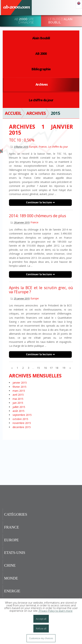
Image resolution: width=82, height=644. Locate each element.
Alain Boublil (41, 38)
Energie (12, 591)
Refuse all (41, 628)
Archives (42, 84)
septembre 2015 (22, 415)
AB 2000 (41, 54)
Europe (33, 147)
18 (57, 368)
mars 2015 (19, 391)
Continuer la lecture (39, 202)
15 (38, 368)
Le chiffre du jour (41, 100)
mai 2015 (18, 399)
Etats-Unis (15, 553)
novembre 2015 (22, 423)
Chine (10, 565)
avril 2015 (18, 395)
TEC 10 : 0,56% (22, 140)
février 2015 (19, 387)
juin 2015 (18, 403)
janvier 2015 (20, 383)
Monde (11, 578)
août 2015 (18, 411)
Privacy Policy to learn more (55, 611)
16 (45, 368)
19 (64, 368)
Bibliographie (41, 69)
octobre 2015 (20, 419)
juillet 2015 (19, 407)
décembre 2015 (22, 427)
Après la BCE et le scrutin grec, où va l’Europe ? (41, 290)
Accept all (41, 619)
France (43, 147)
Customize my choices (41, 638)
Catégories (16, 514)
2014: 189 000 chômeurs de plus (38, 216)
